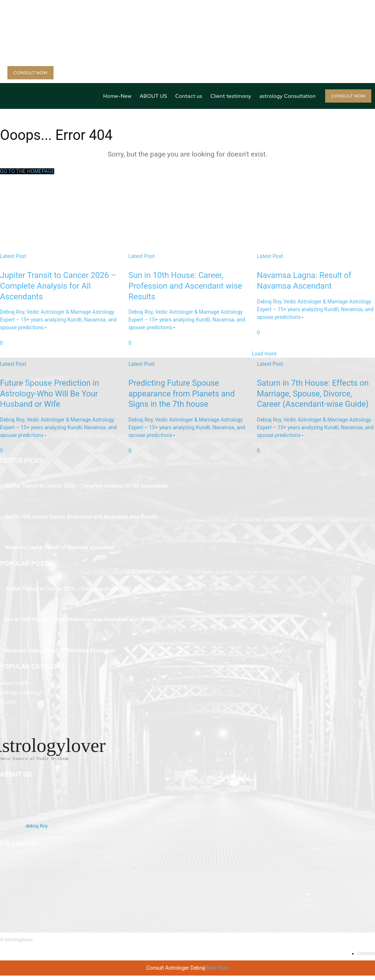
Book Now (217, 972)
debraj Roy (37, 830)
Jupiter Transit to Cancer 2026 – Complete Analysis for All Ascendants (75, 487)
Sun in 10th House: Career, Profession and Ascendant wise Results (71, 517)
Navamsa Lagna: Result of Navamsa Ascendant (52, 546)
